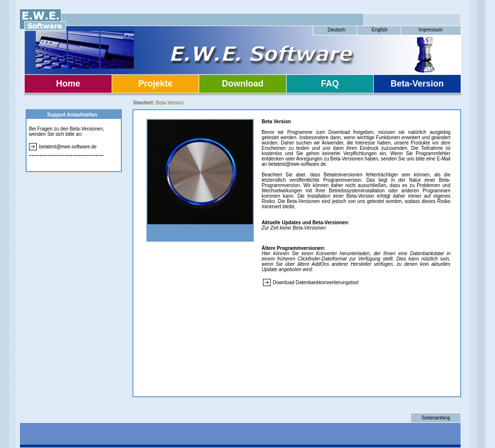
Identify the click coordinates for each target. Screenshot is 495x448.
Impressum (430, 30)
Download (243, 84)
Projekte (155, 84)
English (380, 30)
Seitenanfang (436, 418)
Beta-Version (417, 84)
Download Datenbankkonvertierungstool (315, 282)
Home (68, 84)
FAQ (330, 84)
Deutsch (337, 30)
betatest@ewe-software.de (68, 147)
